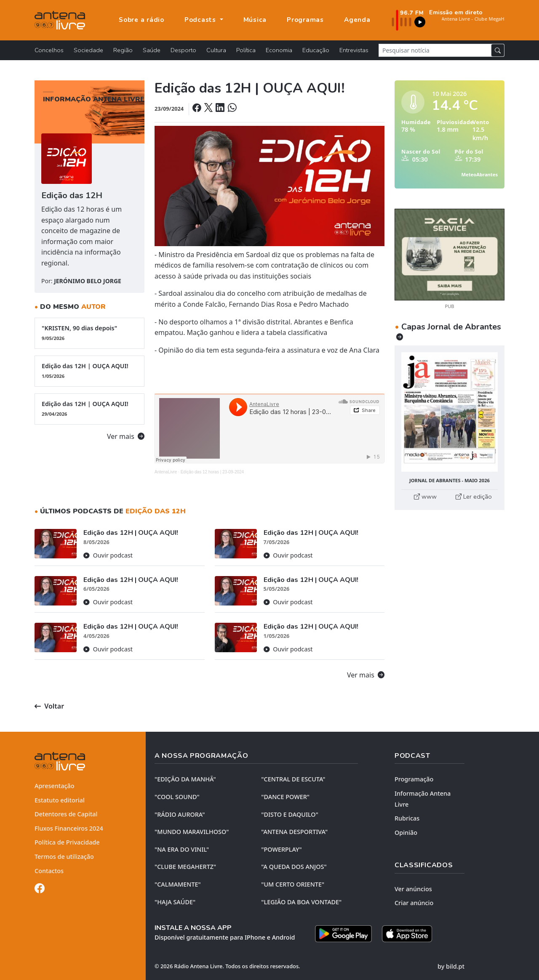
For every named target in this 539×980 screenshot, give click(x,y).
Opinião (406, 833)
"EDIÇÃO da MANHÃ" (185, 779)
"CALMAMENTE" (178, 884)
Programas (305, 20)
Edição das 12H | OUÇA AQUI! (89, 371)
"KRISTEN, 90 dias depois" (89, 333)
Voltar (49, 706)
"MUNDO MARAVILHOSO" (192, 832)
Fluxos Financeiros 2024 (69, 828)
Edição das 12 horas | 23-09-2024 (212, 472)
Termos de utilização (64, 857)
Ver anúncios (413, 889)
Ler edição (474, 497)
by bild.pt (451, 966)
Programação (414, 779)
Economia (279, 50)
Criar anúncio (414, 903)
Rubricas (407, 818)
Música (255, 20)
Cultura (216, 50)
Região (123, 50)
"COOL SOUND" (177, 797)
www (425, 497)
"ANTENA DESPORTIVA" (294, 832)
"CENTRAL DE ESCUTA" (293, 779)
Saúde (152, 50)
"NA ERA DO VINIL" (182, 849)
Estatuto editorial (60, 800)
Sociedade (88, 50)
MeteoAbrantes (480, 174)
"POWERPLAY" (281, 849)
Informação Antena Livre (423, 799)
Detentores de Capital (66, 814)
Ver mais (126, 436)
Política (246, 50)
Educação (316, 50)
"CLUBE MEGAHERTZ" (185, 867)
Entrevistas (354, 50)
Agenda (357, 20)
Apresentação (55, 786)
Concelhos (49, 50)
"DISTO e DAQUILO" (290, 814)
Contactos (49, 871)
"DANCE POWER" (285, 797)
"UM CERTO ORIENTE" (293, 884)
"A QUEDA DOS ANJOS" (294, 867)
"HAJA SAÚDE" (175, 902)
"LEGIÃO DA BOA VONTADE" (301, 902)
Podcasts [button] (201, 20)
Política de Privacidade (67, 842)
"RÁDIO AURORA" (180, 814)
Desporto (183, 50)
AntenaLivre (166, 472)
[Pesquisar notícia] (435, 50)
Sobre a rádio (141, 20)
